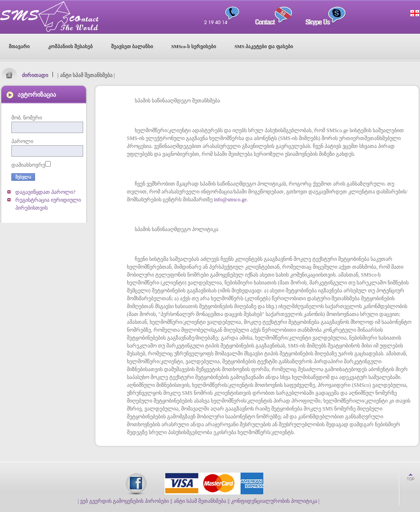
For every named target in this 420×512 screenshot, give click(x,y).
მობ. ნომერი (27, 118)
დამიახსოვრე (28, 165)
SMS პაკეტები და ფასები (264, 46)
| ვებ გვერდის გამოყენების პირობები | (125, 501)
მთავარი (19, 46)
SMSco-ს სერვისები (194, 46)
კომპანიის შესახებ (70, 46)
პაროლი (22, 141)
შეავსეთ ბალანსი (132, 46)
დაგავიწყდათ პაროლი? (45, 192)
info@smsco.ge (230, 200)
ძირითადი (35, 75)
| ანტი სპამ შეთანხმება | (200, 501)
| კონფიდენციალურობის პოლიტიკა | (274, 501)
